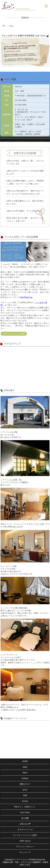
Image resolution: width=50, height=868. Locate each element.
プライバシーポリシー (25, 847)
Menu (25, 773)
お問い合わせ (25, 841)
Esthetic (25, 778)
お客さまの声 (25, 824)
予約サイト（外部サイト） (25, 807)
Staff (25, 795)
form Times (25, 812)
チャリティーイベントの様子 (14, 334)
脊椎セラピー (25, 784)
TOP (4, 26)
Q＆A (25, 790)
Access (25, 801)
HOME (25, 761)
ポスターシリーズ (25, 830)
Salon (25, 767)
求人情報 (25, 818)
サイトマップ (25, 852)
